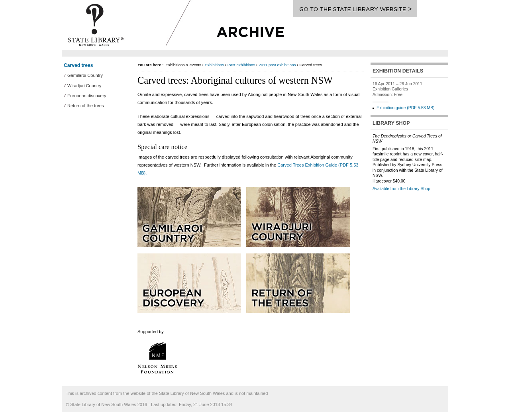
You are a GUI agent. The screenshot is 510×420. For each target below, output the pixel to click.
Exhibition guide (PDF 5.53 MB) (406, 108)
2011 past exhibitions (277, 65)
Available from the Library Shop (401, 189)
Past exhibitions (241, 65)
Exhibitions (214, 65)
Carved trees (78, 65)
